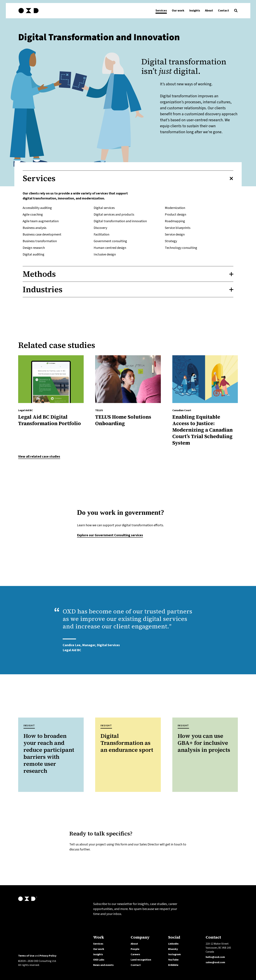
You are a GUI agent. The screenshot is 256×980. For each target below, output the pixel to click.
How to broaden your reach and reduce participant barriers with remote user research (49, 753)
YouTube (173, 960)
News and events (103, 965)
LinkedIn (173, 944)
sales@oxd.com (215, 962)
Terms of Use (26, 956)
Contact (136, 965)
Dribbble (173, 965)
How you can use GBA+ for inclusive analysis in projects (204, 743)
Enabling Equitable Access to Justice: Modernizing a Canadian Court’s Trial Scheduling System (202, 430)
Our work (99, 949)
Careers (135, 954)
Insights (98, 954)
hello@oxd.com (215, 957)
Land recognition (141, 960)
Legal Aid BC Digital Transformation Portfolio (49, 420)
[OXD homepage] (28, 14)
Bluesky (173, 949)
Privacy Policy (48, 956)
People (135, 949)
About (134, 944)
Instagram (174, 954)
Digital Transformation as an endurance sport (127, 743)
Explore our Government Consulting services (110, 535)
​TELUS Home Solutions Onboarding (123, 420)
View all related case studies (39, 457)
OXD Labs (99, 960)
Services (98, 944)
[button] (236, 11)
